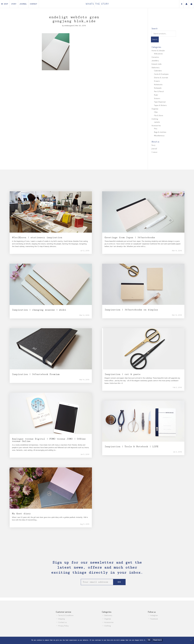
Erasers (157, 81)
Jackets (157, 122)
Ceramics (155, 57)
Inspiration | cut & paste (123, 374)
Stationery (155, 68)
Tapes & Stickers (160, 105)
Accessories (156, 126)
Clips (156, 112)
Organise (155, 109)
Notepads (158, 88)
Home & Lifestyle (158, 51)
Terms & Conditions (66, 615)
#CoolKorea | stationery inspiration (37, 237)
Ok (149, 640)
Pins (156, 129)
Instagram (154, 615)
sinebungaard (69, 26)
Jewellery (155, 61)
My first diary (21, 514)
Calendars (158, 71)
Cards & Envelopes (161, 74)
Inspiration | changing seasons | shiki (39, 310)
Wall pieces (158, 54)
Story (14, 4)
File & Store (159, 115)
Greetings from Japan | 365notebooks (130, 237)
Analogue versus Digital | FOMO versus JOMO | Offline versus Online (49, 440)
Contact (34, 4)
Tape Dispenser (160, 102)
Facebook (154, 619)
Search (155, 39)
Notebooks (158, 85)
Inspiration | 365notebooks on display (131, 310)
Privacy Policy (63, 626)
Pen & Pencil (159, 91)
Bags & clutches (160, 132)
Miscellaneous (159, 136)
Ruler (156, 95)
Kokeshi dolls (157, 64)
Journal (23, 4)
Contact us (62, 622)
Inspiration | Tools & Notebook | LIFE (131, 447)
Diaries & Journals (161, 78)
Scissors (157, 98)
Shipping (61, 619)
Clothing (155, 119)
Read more (158, 640)
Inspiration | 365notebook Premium (36, 374)
